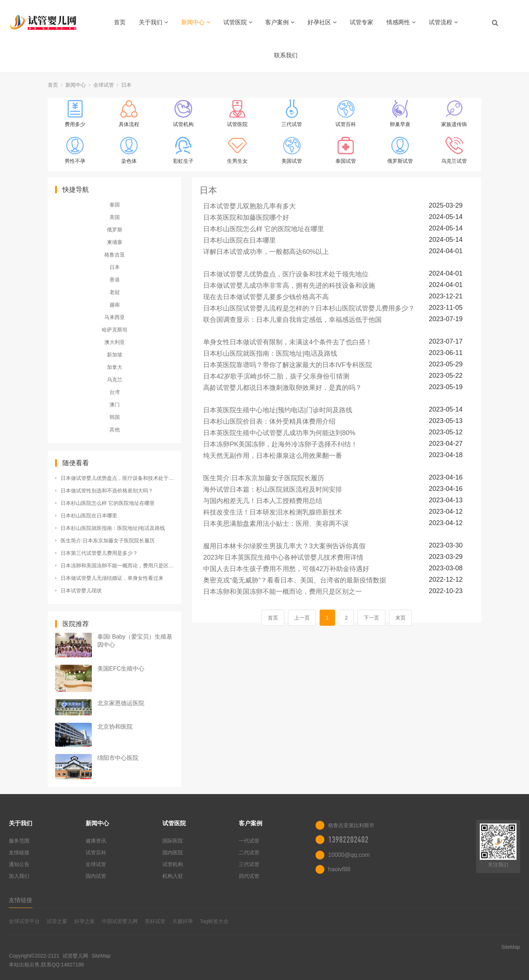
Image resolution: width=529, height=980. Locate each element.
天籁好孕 (183, 921)
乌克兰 (115, 380)
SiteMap (101, 956)
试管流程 (443, 22)
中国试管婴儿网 (120, 921)
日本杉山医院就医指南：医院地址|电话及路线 (113, 528)
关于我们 (153, 22)
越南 (115, 305)
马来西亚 (115, 317)
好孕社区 (322, 22)
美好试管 (155, 921)
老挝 (115, 292)
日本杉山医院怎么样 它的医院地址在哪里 (108, 503)
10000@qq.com (349, 855)
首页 (120, 22)
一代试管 (249, 841)
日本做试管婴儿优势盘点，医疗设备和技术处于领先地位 (117, 478)
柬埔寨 (115, 242)
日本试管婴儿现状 (81, 590)
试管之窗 (57, 921)
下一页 (371, 618)
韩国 (115, 417)
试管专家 (361, 22)
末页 (400, 618)
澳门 (115, 405)
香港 (115, 280)
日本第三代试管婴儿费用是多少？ (99, 553)
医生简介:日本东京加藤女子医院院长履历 (108, 541)
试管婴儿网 (76, 956)
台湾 (115, 392)
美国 (115, 217)
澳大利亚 (115, 342)
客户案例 (280, 22)
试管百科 (96, 852)
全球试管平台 (24, 921)
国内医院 (173, 852)
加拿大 (115, 367)
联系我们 (286, 55)
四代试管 (249, 876)
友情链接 (19, 852)
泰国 (115, 205)
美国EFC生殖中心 (121, 669)
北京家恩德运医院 (121, 703)
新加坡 (115, 355)
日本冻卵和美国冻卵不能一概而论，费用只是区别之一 (117, 566)
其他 (115, 430)
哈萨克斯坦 (115, 330)
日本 (126, 85)
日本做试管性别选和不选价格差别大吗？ (107, 491)
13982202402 (348, 840)
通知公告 (19, 864)
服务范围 (19, 841)
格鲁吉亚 (115, 255)
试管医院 (238, 22)
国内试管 (96, 876)
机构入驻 (173, 876)
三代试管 (249, 864)
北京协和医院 (115, 727)
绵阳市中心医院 (118, 758)
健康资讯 (96, 841)
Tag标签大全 (214, 921)
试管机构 (173, 864)
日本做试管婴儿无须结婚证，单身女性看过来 (112, 578)
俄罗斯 (115, 230)
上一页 (302, 618)
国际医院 (173, 841)
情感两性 (401, 22)
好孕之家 (84, 921)
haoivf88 (339, 869)
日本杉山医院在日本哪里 (89, 516)
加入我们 (19, 876)
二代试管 (249, 852)
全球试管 (104, 85)
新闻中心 (196, 22)
